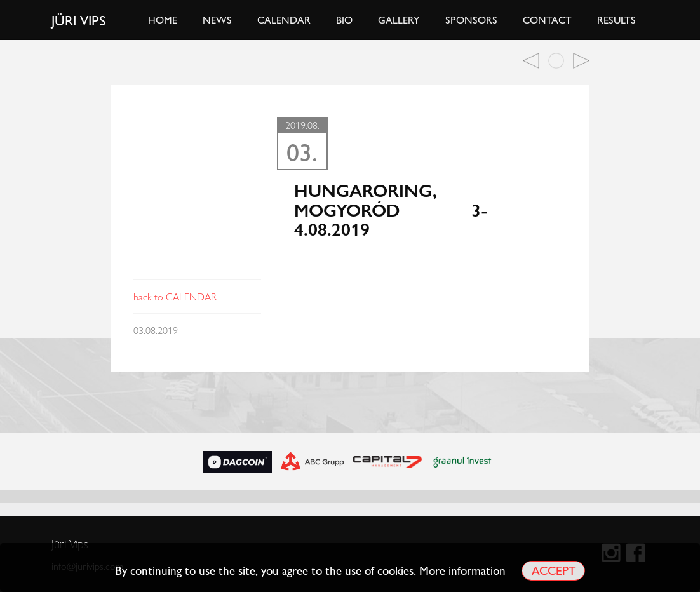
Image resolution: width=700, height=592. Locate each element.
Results (616, 19)
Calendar (284, 19)
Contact (547, 19)
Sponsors (471, 19)
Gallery (399, 19)
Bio (344, 19)
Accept (554, 570)
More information (462, 570)
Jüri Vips (79, 20)
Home (163, 19)
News (217, 19)
